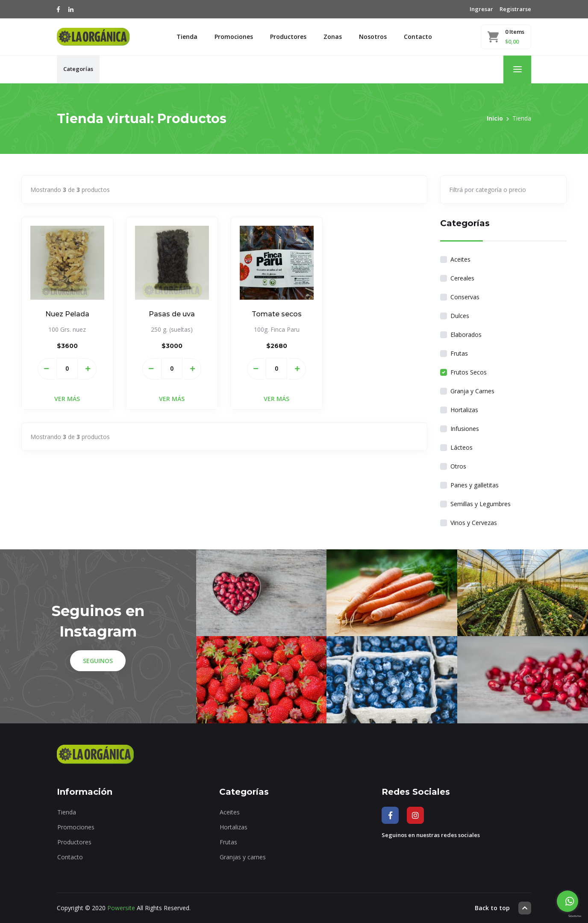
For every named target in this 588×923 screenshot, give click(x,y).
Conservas (465, 297)
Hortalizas (464, 410)
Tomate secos (277, 314)
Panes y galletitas (475, 485)
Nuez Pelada (67, 314)
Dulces (460, 316)
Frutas (459, 353)
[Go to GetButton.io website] (567, 916)
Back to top (503, 908)
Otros (458, 466)
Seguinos (98, 661)
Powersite (121, 908)
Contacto (418, 37)
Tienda (187, 37)
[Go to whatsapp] (567, 901)
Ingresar (481, 9)
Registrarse (515, 9)
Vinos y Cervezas (474, 523)
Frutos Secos (469, 372)
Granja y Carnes (472, 391)
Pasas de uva (172, 314)
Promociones (234, 37)
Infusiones (465, 429)
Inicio (495, 118)
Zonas (333, 37)
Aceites (460, 259)
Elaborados (466, 335)
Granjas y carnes (243, 857)
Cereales (462, 278)
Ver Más (67, 399)
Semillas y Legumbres (481, 504)
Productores (288, 37)
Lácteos (462, 447)
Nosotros (373, 37)
